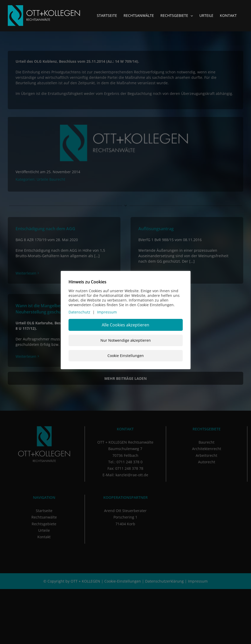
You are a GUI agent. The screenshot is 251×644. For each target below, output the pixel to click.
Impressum (107, 312)
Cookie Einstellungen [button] (126, 356)
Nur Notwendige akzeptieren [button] (126, 340)
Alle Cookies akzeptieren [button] (125, 325)
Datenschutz (79, 312)
